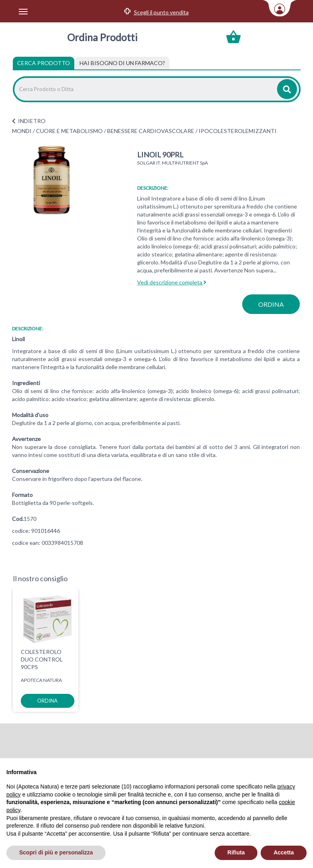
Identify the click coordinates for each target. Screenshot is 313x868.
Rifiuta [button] (236, 852)
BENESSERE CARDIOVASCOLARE (151, 131)
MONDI (22, 131)
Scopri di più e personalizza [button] (56, 852)
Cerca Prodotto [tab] (44, 63)
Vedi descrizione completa (172, 282)
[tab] (122, 63)
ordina (271, 304)
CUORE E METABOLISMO (69, 131)
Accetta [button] (284, 852)
